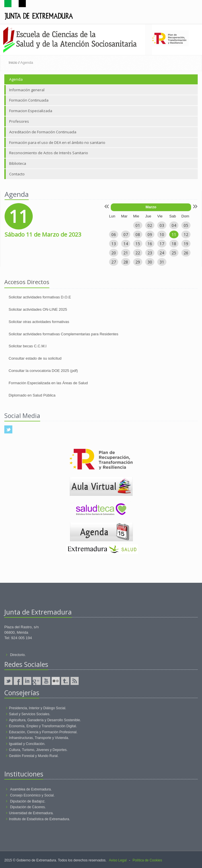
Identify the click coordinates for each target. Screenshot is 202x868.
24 (162, 253)
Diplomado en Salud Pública (32, 395)
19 (186, 244)
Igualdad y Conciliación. (27, 744)
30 (150, 262)
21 (126, 253)
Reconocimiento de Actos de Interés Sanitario (49, 153)
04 (174, 225)
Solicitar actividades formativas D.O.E (40, 297)
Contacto (17, 174)
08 (138, 234)
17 (162, 244)
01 (138, 225)
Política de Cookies (147, 860)
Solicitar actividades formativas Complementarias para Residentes (63, 334)
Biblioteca (18, 163)
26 (186, 253)
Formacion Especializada (31, 111)
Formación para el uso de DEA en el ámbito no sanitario (57, 142)
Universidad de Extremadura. (31, 813)
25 (174, 253)
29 (138, 262)
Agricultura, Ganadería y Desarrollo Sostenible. (45, 720)
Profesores (19, 121)
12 (186, 234)
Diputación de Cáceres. (28, 807)
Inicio (13, 63)
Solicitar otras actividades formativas (39, 322)
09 (150, 234)
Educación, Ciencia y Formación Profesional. (43, 732)
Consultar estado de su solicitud (35, 358)
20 (114, 253)
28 (126, 262)
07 (126, 234)
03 (162, 225)
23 (150, 253)
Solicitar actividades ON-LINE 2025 (38, 309)
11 (174, 234)
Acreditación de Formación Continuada (43, 132)
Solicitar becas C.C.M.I (28, 346)
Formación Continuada (29, 100)
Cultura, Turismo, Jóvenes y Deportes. (38, 750)
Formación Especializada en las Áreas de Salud (48, 383)
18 (174, 244)
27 (114, 262)
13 (114, 244)
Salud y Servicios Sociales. (30, 714)
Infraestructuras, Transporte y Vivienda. (39, 738)
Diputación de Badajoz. (28, 801)
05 (186, 225)
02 (150, 225)
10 (162, 234)
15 (138, 244)
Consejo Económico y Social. (32, 795)
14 (126, 244)
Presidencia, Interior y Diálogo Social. (37, 708)
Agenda (16, 79)
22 (138, 253)
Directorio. (18, 655)
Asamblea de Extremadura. (31, 789)
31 (162, 262)
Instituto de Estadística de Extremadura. (39, 819)
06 (114, 234)
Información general (27, 90)
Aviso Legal (118, 860)
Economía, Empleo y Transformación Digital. (43, 726)
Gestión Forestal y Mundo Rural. (34, 756)
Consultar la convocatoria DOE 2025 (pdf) (43, 371)
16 (150, 244)
